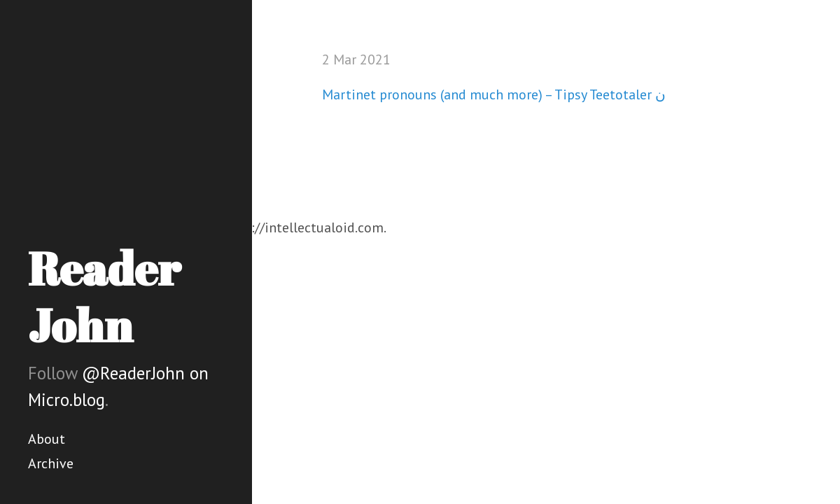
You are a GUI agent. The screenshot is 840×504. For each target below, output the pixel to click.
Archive (51, 463)
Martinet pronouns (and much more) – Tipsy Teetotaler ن (494, 94)
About (47, 439)
